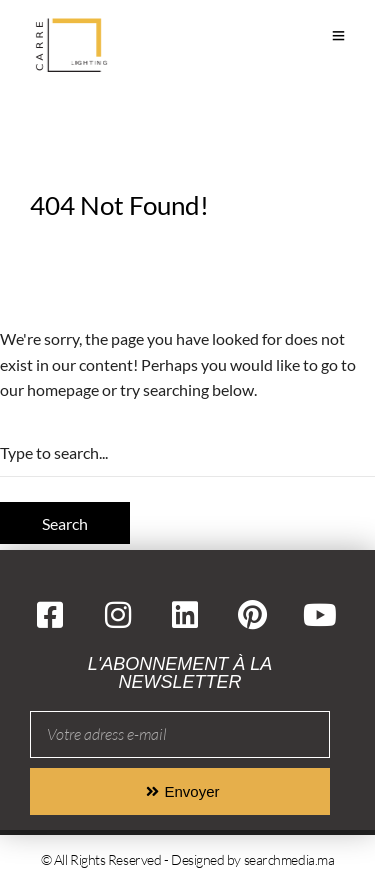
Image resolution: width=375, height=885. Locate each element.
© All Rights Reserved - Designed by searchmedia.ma (188, 859)
